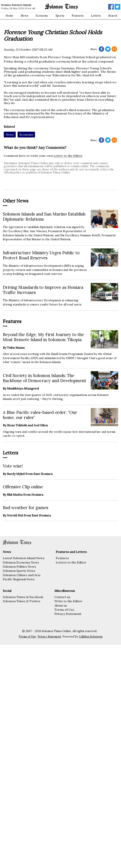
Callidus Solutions (91, 637)
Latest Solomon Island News (24, 558)
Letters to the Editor (71, 562)
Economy (42, 16)
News (24, 16)
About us (61, 605)
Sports (60, 16)
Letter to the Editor (68, 156)
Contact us (62, 597)
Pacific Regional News (19, 579)
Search (113, 16)
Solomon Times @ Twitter (22, 601)
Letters (96, 16)
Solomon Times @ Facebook (23, 597)
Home (9, 16)
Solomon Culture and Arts (22, 575)
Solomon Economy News (21, 562)
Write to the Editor (68, 601)
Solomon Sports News (19, 571)
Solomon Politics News (19, 567)
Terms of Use (64, 610)
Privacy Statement (68, 614)
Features (78, 16)
